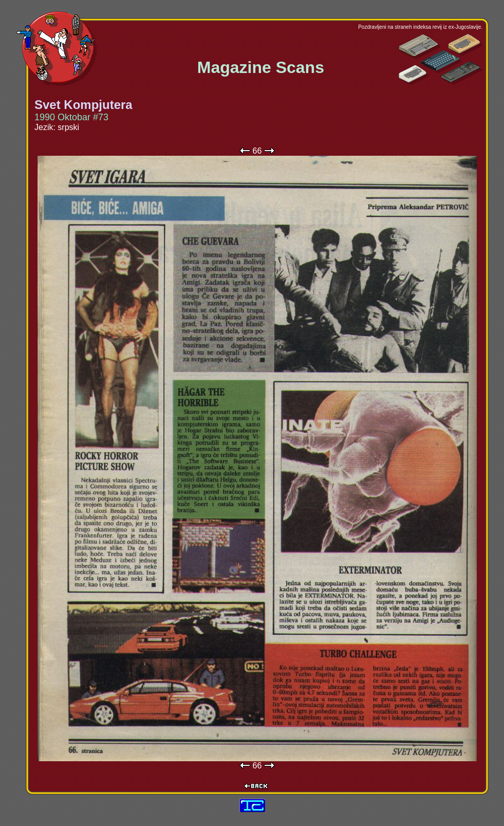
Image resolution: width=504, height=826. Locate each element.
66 (257, 151)
